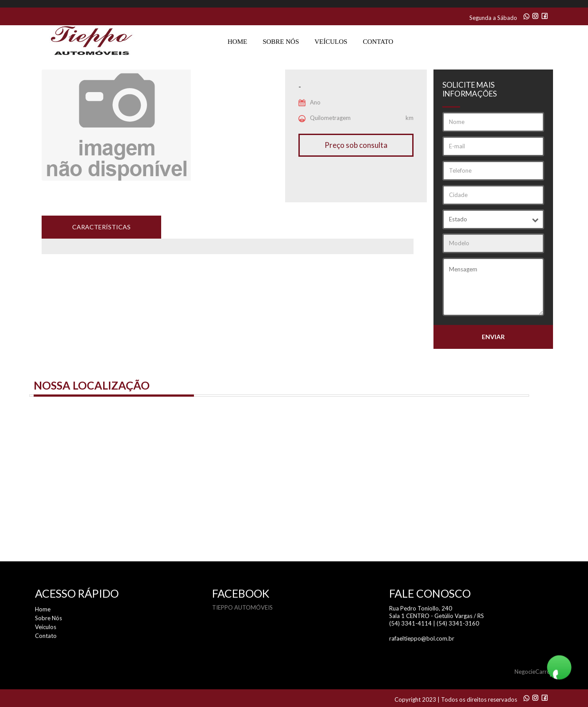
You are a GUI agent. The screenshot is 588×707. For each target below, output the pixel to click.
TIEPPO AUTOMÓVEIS (242, 607)
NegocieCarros (534, 672)
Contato (378, 42)
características (101, 227)
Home (237, 42)
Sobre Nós (281, 42)
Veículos (331, 42)
